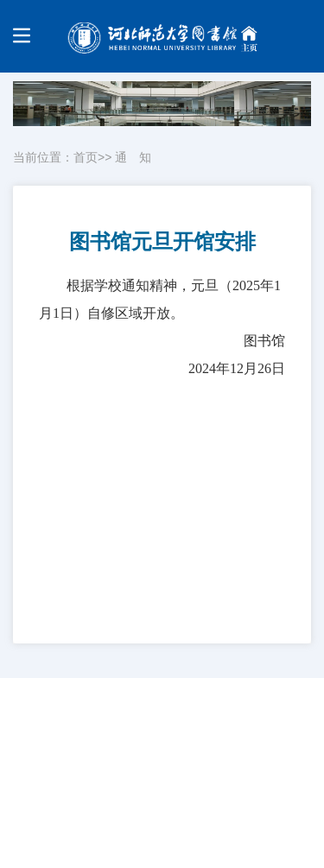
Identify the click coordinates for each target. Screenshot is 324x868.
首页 (86, 157)
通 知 (133, 157)
